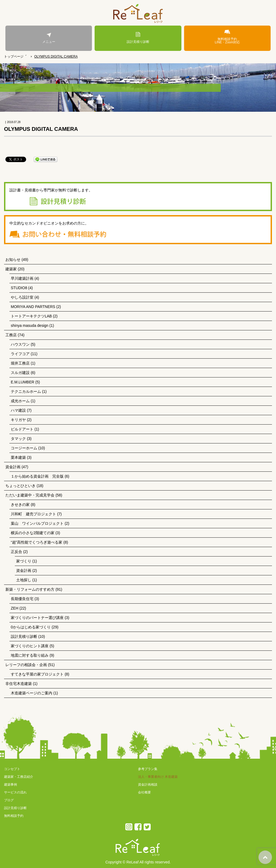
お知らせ (13, 260)
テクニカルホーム (26, 391)
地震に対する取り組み (30, 655)
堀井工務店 (20, 363)
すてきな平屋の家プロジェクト (37, 674)
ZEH (15, 608)
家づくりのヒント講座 (30, 646)
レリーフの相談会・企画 (26, 665)
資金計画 (13, 467)
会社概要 (144, 792)
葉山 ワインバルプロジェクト (37, 523)
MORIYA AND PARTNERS (33, 307)
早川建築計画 (22, 278)
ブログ (9, 800)
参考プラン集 (148, 769)
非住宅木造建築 (19, 684)
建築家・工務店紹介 (19, 777)
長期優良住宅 (22, 599)
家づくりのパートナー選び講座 (37, 618)
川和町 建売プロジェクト (33, 514)
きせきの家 (20, 505)
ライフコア (20, 354)
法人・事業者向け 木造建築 (158, 777)
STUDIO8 (19, 288)
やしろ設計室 (22, 297)
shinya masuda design (30, 325)
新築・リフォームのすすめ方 (30, 589)
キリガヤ (18, 420)
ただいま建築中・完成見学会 (30, 495)
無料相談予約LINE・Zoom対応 (227, 37)
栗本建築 (18, 457)
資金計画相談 (148, 785)
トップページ (14, 57)
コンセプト (12, 769)
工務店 (11, 335)
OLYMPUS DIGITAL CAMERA (56, 57)
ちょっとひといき (20, 486)
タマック (18, 439)
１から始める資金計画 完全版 (37, 476)
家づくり (24, 561)
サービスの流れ (15, 792)
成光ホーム (20, 401)
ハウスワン (20, 344)
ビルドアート (22, 429)
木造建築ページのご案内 (32, 693)
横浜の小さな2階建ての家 (33, 533)
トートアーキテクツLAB (31, 316)
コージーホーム (24, 448)
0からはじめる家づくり (31, 627)
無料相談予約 (14, 816)
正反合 (16, 552)
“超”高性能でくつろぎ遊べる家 (37, 542)
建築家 (11, 269)
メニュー (49, 38)
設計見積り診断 (138, 38)
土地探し (24, 580)
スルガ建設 (20, 373)
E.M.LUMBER (23, 382)
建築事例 (11, 785)
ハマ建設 (18, 410)
